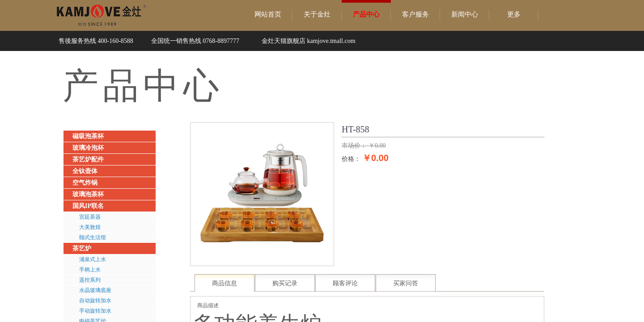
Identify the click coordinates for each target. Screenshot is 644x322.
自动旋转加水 (95, 301)
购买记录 (285, 283)
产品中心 (366, 14)
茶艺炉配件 (88, 159)
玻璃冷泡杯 (88, 148)
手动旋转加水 (95, 311)
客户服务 (415, 14)
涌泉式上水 (93, 259)
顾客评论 (345, 283)
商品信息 (225, 283)
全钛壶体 (85, 171)
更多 (514, 14)
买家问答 (406, 283)
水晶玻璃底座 (95, 290)
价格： (351, 159)
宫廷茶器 (90, 217)
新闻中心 (465, 14)
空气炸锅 (85, 183)
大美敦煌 (90, 227)
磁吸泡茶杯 (88, 136)
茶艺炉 (82, 248)
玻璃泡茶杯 (88, 194)
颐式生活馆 (93, 237)
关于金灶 (317, 14)
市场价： (354, 146)
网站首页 (268, 14)
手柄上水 (90, 270)
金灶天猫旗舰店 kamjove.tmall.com (309, 41)
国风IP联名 (88, 206)
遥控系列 (90, 280)
